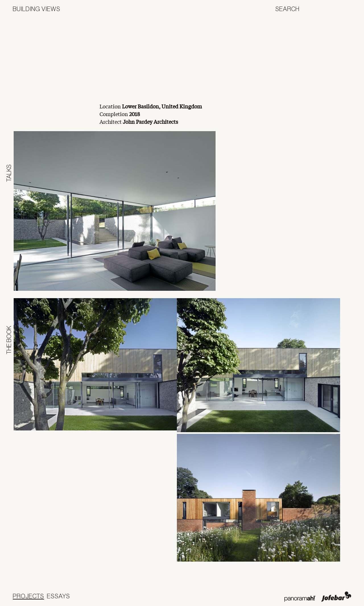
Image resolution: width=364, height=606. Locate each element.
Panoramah (300, 599)
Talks (9, 173)
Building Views (37, 9)
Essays (58, 596)
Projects (28, 596)
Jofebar (336, 597)
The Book (9, 340)
